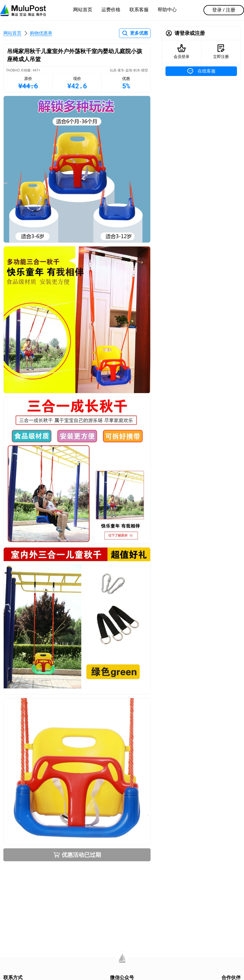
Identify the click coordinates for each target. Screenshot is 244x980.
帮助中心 (167, 10)
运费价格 (111, 10)
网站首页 (83, 10)
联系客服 (139, 10)
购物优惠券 (41, 33)
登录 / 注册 (224, 10)
